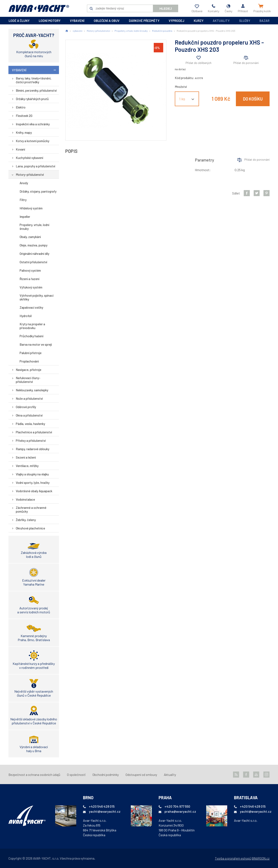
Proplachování (29, 361)
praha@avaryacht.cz (180, 811)
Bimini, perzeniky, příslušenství (36, 90)
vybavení (77, 21)
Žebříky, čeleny (26, 520)
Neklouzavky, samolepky (32, 390)
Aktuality (221, 21)
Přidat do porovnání (246, 63)
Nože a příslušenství (29, 398)
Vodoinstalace (25, 499)
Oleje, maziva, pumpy (33, 245)
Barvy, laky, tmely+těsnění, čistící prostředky (34, 80)
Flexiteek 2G (24, 116)
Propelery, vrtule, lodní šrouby (34, 227)
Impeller (25, 217)
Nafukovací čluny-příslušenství (28, 380)
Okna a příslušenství (29, 415)
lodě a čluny (19, 21)
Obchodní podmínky (106, 775)
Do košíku (253, 99)
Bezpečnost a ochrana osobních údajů (34, 775)
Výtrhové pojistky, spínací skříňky (37, 297)
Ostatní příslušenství (33, 262)
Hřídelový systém (31, 208)
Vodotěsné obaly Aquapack (34, 491)
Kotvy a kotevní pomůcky (33, 141)
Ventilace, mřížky (27, 466)
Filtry (23, 200)
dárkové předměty (144, 21)
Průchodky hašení (31, 336)
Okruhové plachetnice (30, 528)
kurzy (199, 21)
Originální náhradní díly (34, 254)
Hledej (166, 9)
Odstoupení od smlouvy (141, 775)
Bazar (264, 21)
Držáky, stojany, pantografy (38, 191)
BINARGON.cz (261, 858)
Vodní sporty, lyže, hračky (33, 483)
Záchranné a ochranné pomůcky (31, 509)
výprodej (176, 21)
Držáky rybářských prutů (32, 99)
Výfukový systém (31, 287)
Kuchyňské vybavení (29, 158)
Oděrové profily (26, 407)
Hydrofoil (26, 316)
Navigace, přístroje (29, 370)
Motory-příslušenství (30, 175)
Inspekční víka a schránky (33, 124)
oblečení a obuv (107, 21)
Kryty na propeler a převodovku (32, 326)
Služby (245, 21)
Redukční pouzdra (162, 31)
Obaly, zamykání (30, 237)
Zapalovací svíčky (31, 307)
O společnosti (76, 775)
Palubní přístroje (31, 353)
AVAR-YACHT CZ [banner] (39, 8)
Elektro (21, 107)
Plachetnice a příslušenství (34, 432)
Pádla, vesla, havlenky (30, 424)
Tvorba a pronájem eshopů (233, 858)
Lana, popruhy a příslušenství (35, 166)
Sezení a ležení (26, 457)
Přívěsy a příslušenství (31, 441)
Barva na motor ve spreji (36, 344)
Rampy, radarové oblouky (33, 449)
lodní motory (50, 21)
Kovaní (20, 149)
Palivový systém (30, 270)
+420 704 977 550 (177, 806)
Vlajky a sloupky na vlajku (32, 474)
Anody (24, 183)
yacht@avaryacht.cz (105, 811)
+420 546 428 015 (102, 806)
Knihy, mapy (24, 132)
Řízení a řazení (29, 279)
